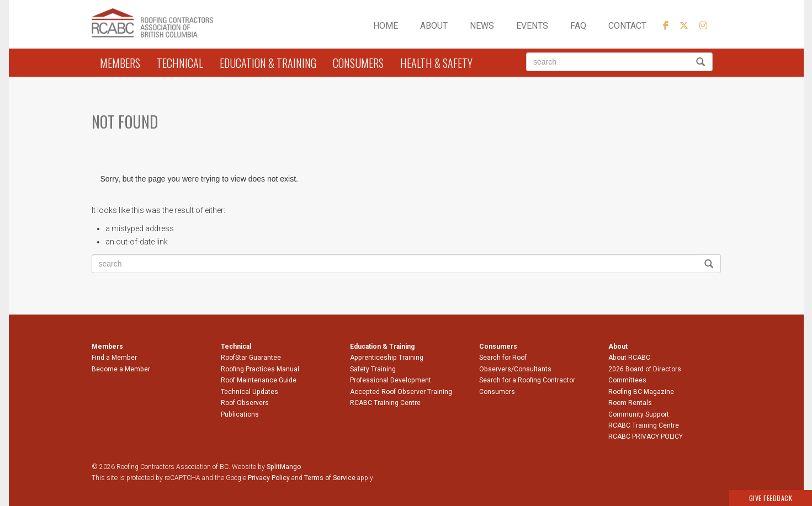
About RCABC (629, 358)
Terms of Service (330, 478)
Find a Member (114, 358)
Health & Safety (436, 63)
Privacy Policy (269, 478)
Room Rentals (630, 403)
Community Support (639, 414)
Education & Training (268, 63)
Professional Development (391, 380)
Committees (627, 380)
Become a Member (121, 369)
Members (120, 63)
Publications (240, 414)
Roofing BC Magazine (641, 392)
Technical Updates (250, 392)
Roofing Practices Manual (260, 369)
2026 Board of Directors (645, 369)
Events (532, 26)
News (482, 26)
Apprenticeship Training (387, 358)
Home (386, 26)
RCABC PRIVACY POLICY (646, 436)
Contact (627, 26)
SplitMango (284, 467)
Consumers (358, 63)
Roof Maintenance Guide (259, 380)
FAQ (578, 26)
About (434, 26)
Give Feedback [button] (771, 498)
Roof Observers (245, 403)
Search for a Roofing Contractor (527, 380)
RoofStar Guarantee (251, 358)
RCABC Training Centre (385, 403)
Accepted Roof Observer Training (401, 392)
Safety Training (373, 369)
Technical (180, 63)
